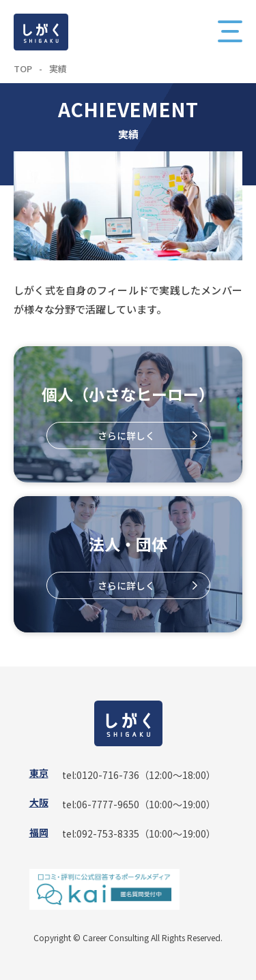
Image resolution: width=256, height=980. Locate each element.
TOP (23, 68)
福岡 (39, 832)
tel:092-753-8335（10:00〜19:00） (139, 833)
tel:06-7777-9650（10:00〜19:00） (139, 804)
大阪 (39, 802)
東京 (39, 773)
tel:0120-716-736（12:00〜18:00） (139, 775)
